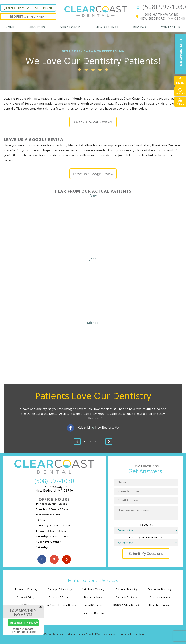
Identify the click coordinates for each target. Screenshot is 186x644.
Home (10, 27)
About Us (37, 27)
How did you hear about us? (146, 538)
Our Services (70, 27)
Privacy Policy (85, 635)
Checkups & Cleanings (60, 590)
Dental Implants (93, 598)
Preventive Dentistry (26, 590)
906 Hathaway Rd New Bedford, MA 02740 (54, 489)
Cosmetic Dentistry (126, 598)
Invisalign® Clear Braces (93, 606)
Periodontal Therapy (93, 590)
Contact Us (171, 27)
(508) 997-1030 (160, 7)
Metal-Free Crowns (160, 606)
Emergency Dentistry (93, 614)
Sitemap (72, 635)
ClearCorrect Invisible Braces (60, 606)
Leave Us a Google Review (93, 174)
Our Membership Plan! (28, 8)
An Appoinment (28, 16)
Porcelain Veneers (160, 598)
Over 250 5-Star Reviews (93, 122)
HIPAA (97, 635)
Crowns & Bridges (26, 598)
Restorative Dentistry (160, 590)
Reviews (140, 27)
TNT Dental (140, 635)
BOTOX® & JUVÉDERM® (126, 606)
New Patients (107, 27)
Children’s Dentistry (126, 590)
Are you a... (146, 525)
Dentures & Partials (60, 598)
